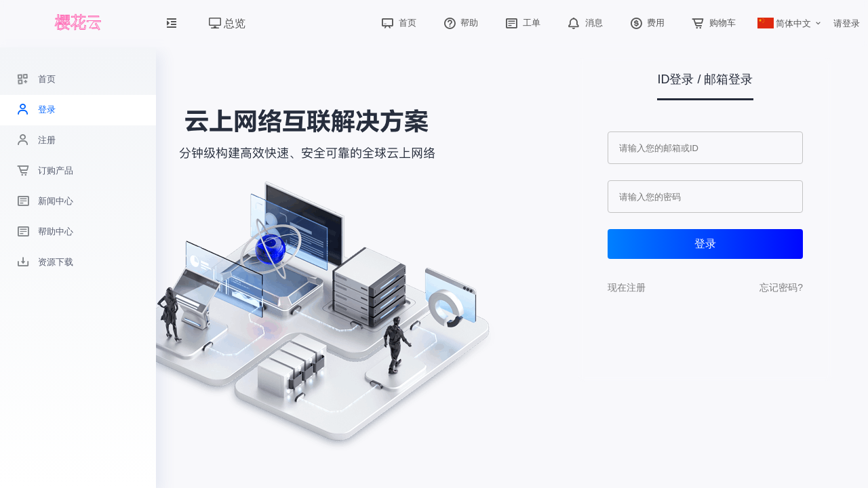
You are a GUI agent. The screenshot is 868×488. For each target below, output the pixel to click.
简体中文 (785, 23)
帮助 (460, 23)
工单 (521, 23)
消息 (584, 23)
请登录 (847, 23)
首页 (397, 23)
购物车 (712, 23)
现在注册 (627, 287)
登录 (705, 244)
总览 (227, 23)
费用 (646, 23)
